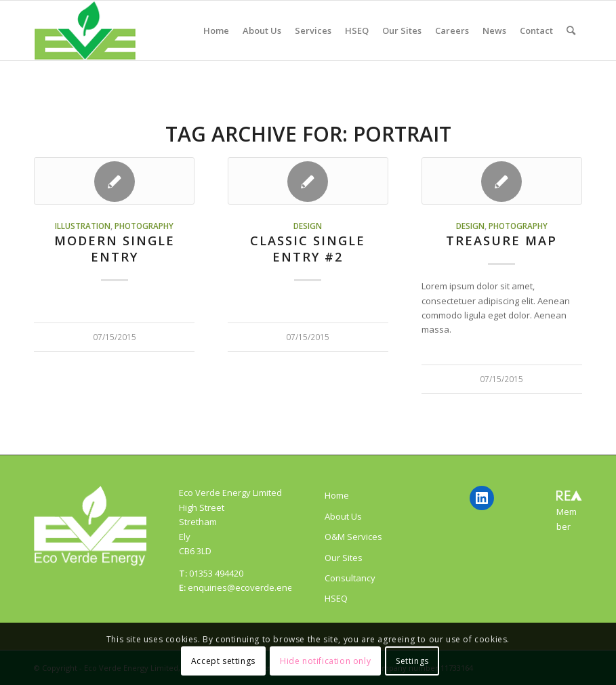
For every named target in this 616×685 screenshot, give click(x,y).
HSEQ (336, 598)
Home (337, 495)
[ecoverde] (85, 30)
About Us (343, 516)
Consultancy (350, 578)
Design (308, 226)
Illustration (83, 226)
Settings (412, 661)
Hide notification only (325, 661)
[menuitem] (216, 30)
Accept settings (223, 661)
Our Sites (344, 558)
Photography (144, 226)
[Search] (571, 30)
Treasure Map (501, 241)
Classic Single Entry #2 (308, 249)
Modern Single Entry (115, 249)
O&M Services (353, 537)
